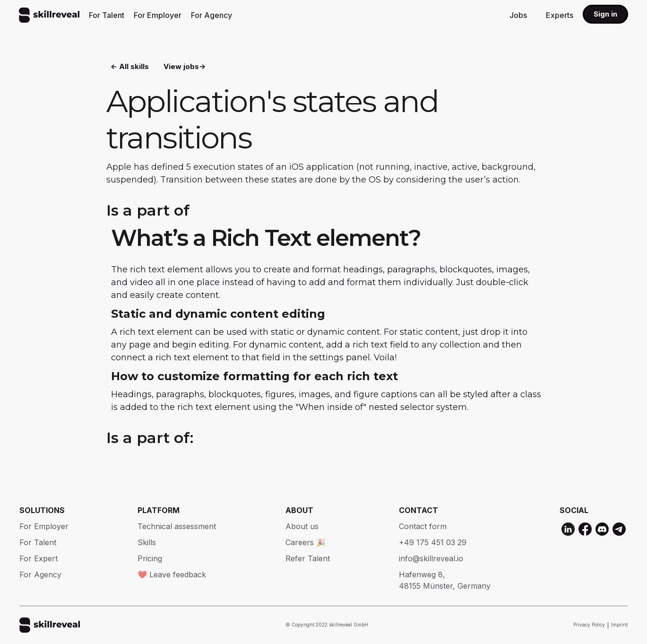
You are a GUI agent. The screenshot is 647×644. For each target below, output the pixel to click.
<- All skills (130, 66)
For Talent (107, 15)
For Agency (211, 15)
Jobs (518, 15)
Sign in (605, 14)
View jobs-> (185, 66)
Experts (560, 15)
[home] (49, 15)
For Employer (158, 15)
